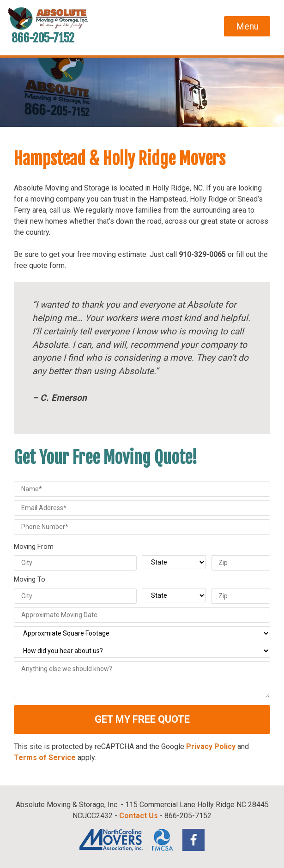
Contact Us (139, 816)
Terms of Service (45, 758)
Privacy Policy (211, 746)
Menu (247, 26)
